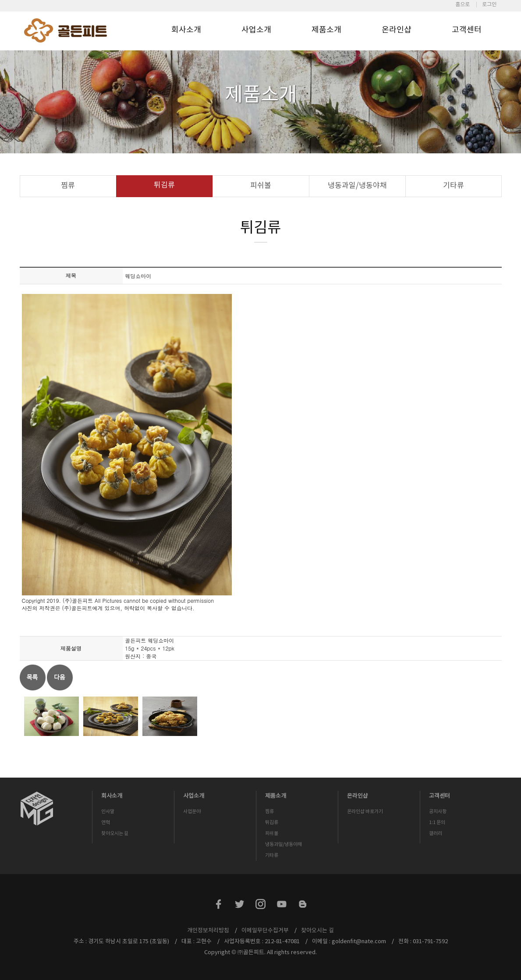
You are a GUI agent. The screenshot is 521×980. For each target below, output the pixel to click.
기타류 (454, 186)
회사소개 (186, 30)
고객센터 (467, 30)
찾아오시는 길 (115, 833)
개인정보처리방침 (208, 931)
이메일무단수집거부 (265, 931)
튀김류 (164, 185)
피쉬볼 (261, 186)
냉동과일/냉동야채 (357, 186)
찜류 (68, 186)
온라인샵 (397, 30)
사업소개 (256, 30)
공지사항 (438, 812)
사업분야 (192, 812)
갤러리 (436, 833)
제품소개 (326, 30)
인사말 (108, 812)
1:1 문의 (437, 823)
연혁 (106, 823)
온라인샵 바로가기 (365, 812)
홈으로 (463, 5)
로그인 (489, 5)
